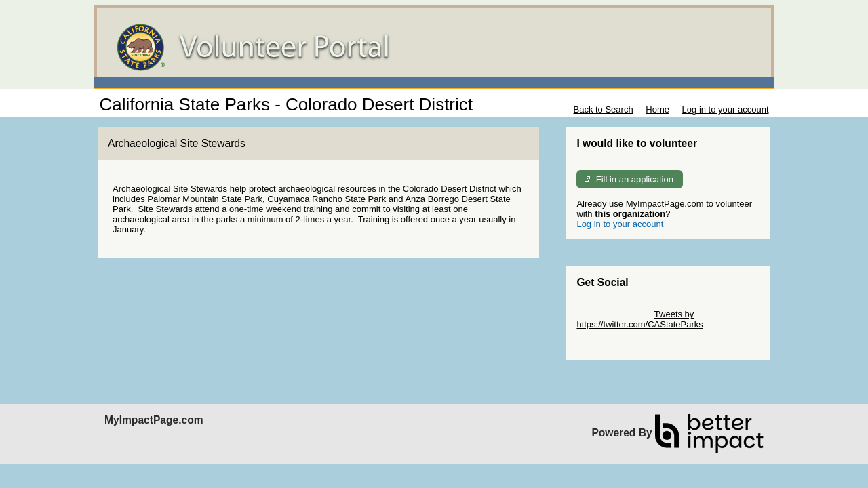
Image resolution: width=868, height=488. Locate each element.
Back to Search (603, 109)
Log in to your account (726, 109)
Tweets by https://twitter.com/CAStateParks (639, 319)
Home (657, 109)
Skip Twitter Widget (614, 314)
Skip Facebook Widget (620, 345)
